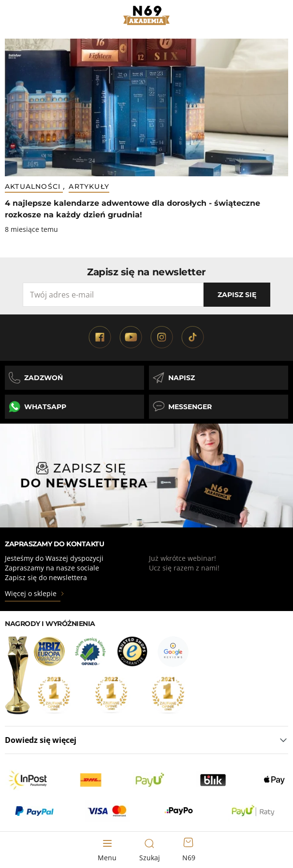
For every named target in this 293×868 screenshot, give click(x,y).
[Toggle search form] (149, 850)
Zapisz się (237, 295)
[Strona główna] (147, 15)
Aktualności (34, 186)
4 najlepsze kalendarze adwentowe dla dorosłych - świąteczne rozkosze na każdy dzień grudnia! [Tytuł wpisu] (132, 209)
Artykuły (89, 186)
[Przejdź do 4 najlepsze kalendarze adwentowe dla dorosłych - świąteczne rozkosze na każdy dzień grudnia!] (146, 107)
